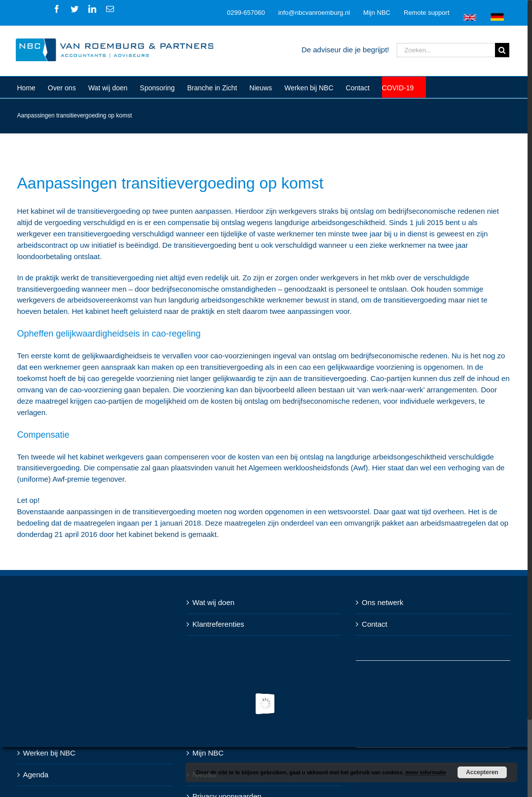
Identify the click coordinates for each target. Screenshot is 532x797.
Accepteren (482, 772)
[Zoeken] (502, 50)
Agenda (36, 775)
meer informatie (426, 772)
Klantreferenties (218, 624)
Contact (375, 624)
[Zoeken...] (446, 50)
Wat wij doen (213, 602)
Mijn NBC (208, 753)
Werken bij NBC (49, 753)
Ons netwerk (382, 602)
